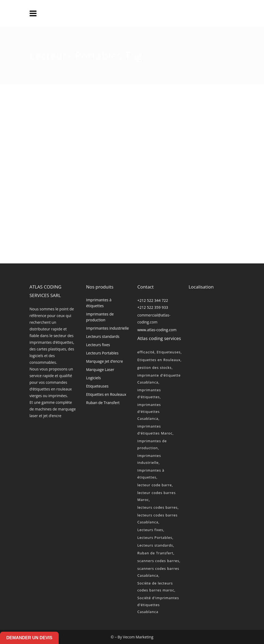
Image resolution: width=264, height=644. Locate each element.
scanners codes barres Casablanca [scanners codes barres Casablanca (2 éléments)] (158, 572)
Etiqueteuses (97, 386)
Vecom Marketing (138, 637)
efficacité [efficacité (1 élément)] (146, 352)
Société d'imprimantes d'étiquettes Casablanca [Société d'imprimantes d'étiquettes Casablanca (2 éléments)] (158, 605)
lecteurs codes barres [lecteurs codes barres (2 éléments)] (158, 507)
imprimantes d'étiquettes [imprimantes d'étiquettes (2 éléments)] (149, 393)
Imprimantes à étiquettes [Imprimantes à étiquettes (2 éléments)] (151, 474)
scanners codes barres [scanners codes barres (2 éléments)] (158, 561)
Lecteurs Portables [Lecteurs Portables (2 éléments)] (155, 538)
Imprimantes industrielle (108, 328)
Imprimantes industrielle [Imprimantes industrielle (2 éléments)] (149, 459)
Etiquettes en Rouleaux (106, 394)
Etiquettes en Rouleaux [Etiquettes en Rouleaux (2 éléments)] (159, 360)
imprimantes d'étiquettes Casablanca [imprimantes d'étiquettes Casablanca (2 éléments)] (149, 412)
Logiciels (94, 378)
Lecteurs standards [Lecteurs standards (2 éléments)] (155, 545)
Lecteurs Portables (102, 353)
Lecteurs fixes (98, 345)
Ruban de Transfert (103, 403)
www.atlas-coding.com (157, 330)
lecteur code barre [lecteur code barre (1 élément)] (155, 485)
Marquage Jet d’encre (105, 361)
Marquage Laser (100, 370)
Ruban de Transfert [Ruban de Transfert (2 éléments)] (155, 553)
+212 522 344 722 (153, 300)
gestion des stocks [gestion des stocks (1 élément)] (155, 368)
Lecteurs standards (103, 336)
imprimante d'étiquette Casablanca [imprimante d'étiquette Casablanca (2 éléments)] (159, 379)
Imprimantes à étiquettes (99, 303)
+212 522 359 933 (153, 307)
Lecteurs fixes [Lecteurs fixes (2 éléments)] (150, 530)
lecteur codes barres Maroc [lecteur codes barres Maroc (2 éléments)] (157, 496)
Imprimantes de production (100, 317)
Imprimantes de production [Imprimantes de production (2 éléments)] (152, 444)
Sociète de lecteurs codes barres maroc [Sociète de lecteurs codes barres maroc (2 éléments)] (156, 587)
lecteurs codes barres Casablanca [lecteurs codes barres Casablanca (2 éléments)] (158, 519)
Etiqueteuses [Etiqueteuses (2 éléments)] (169, 352)
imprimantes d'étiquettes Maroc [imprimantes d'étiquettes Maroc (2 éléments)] (155, 430)
